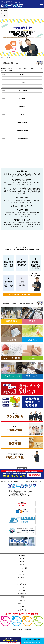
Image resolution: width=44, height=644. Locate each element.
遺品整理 (22, 565)
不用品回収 (22, 555)
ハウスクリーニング (22, 574)
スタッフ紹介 (22, 587)
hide (6, 10)
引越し (22, 571)
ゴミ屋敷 (22, 562)
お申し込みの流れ (22, 584)
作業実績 (22, 597)
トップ (3, 57)
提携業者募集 (22, 594)
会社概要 (22, 607)
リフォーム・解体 (22, 568)
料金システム (22, 581)
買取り (22, 558)
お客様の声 (22, 600)
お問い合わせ (22, 610)
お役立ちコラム (22, 603)
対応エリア (22, 591)
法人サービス (22, 578)
